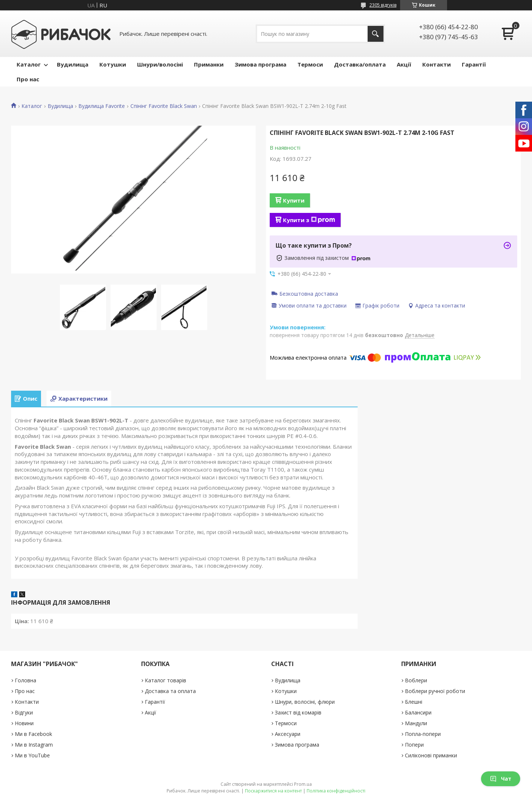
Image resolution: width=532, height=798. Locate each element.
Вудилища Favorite (102, 106)
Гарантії (474, 64)
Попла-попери (423, 734)
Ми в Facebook (33, 734)
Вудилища (73, 64)
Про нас (28, 79)
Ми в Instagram (34, 745)
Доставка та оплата (170, 691)
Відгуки (24, 712)
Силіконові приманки (431, 755)
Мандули (416, 723)
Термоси (310, 64)
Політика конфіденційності (336, 791)
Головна (25, 680)
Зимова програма (260, 64)
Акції (404, 64)
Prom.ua (303, 784)
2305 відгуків (383, 5)
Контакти (436, 64)
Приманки (209, 64)
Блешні (414, 702)
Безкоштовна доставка (309, 293)
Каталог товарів (166, 680)
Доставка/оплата (360, 64)
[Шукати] (376, 34)
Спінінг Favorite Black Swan (164, 106)
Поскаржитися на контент (273, 791)
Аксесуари (288, 734)
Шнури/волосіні (160, 64)
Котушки (113, 64)
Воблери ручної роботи (435, 691)
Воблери (416, 680)
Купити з (309, 220)
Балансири (418, 712)
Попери (414, 745)
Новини (24, 723)
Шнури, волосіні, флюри (305, 702)
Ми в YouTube (32, 755)
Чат (501, 779)
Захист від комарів (298, 712)
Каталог (29, 64)
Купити (294, 200)
